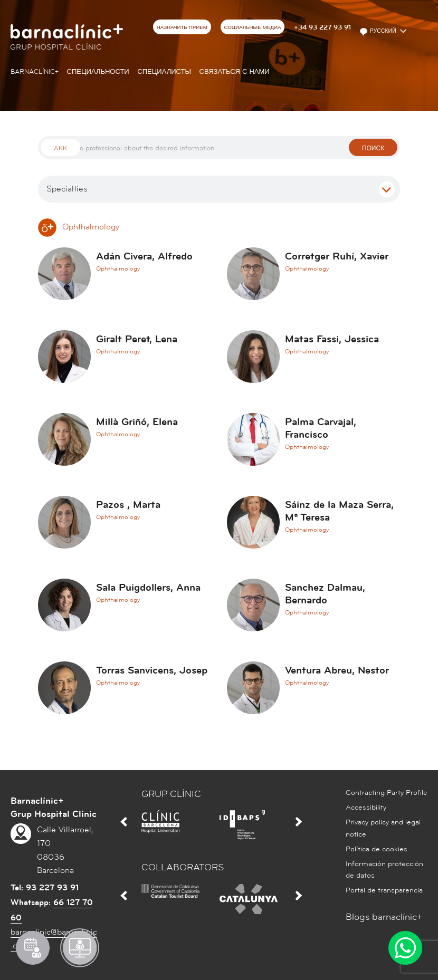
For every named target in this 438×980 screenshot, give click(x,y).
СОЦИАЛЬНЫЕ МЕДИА (252, 27)
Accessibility (366, 808)
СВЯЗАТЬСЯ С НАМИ (235, 72)
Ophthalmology (79, 227)
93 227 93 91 (52, 888)
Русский (379, 32)
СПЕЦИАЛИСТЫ (164, 72)
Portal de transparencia (384, 890)
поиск (373, 148)
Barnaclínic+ (35, 72)
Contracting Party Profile (387, 793)
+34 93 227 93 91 (322, 27)
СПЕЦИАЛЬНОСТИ (98, 72)
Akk (60, 148)
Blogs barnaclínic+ (384, 917)
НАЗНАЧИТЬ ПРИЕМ (182, 27)
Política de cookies (377, 849)
